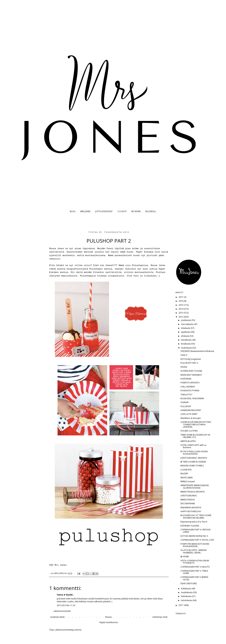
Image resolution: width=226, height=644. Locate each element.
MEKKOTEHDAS (188, 500)
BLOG (73, 211)
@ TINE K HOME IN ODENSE (193, 462)
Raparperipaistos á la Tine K (194, 522)
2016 (181, 301)
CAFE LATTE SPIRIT (189, 414)
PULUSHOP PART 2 (189, 363)
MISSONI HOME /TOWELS (192, 466)
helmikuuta (186, 596)
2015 (181, 305)
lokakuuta (186, 328)
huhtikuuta (186, 589)
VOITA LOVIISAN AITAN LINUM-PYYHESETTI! (195, 562)
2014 (181, 309)
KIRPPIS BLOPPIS (188, 441)
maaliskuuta (187, 592)
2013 (181, 313)
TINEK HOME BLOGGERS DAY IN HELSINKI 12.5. (195, 436)
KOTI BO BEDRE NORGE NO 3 (194, 536)
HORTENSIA (186, 379)
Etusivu (109, 617)
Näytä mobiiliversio (109, 622)
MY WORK (136, 211)
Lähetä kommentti (62, 611)
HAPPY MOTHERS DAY (191, 511)
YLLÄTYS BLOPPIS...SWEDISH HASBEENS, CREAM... (194, 551)
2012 (181, 317)
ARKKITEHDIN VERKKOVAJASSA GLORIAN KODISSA (195, 486)
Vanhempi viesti (160, 617)
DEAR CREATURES (189, 583)
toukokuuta (187, 348)
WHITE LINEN (187, 478)
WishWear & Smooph (191, 418)
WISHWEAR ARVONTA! (191, 508)
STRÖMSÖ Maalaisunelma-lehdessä (197, 351)
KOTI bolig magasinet (191, 359)
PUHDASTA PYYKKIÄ (190, 391)
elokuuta (185, 336)
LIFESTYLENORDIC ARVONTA (194, 458)
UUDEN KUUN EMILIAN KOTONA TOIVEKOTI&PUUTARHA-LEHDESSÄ (196, 424)
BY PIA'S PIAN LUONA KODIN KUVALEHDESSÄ (194, 453)
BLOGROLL (151, 211)
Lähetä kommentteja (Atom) (68, 630)
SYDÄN (184, 367)
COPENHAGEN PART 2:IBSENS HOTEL (194, 578)
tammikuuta (187, 600)
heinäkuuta (186, 340)
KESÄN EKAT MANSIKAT (191, 375)
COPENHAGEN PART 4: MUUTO (195, 567)
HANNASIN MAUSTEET (191, 410)
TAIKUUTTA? (186, 395)
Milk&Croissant (188, 481)
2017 (181, 297)
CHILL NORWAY (188, 387)
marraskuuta (187, 324)
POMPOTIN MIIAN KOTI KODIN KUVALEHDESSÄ (195, 545)
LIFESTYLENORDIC (189, 496)
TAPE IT (184, 355)
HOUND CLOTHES (189, 431)
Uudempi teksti (57, 617)
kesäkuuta (186, 344)
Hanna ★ (61, 595)
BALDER (184, 474)
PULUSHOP (186, 406)
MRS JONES (85, 211)
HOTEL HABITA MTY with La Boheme (193, 446)
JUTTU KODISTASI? (104, 211)
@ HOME (185, 557)
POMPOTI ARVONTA (190, 383)
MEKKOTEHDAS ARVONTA (193, 492)
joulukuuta (186, 320)
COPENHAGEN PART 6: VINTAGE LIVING (195, 531)
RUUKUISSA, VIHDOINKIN (192, 398)
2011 (181, 605)
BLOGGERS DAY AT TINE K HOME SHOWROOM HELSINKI (196, 516)
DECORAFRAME (188, 503)
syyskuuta (186, 332)
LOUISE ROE (186, 470)
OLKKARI (185, 402)
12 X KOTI (122, 211)
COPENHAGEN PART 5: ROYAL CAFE (197, 540)
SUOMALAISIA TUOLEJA (191, 371)
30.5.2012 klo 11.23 (66, 605)
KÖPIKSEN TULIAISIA (190, 526)
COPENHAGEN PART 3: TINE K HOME (194, 572)
